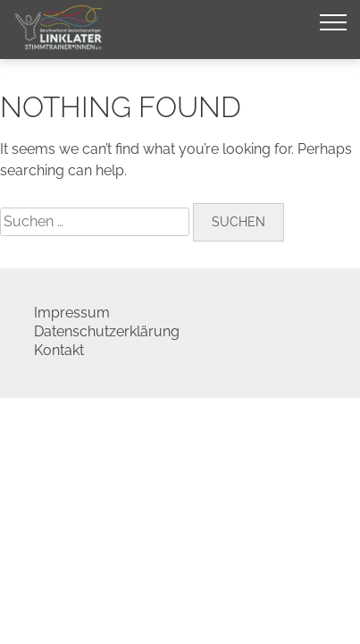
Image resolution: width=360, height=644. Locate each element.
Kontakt (59, 350)
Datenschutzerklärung (107, 331)
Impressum (72, 313)
